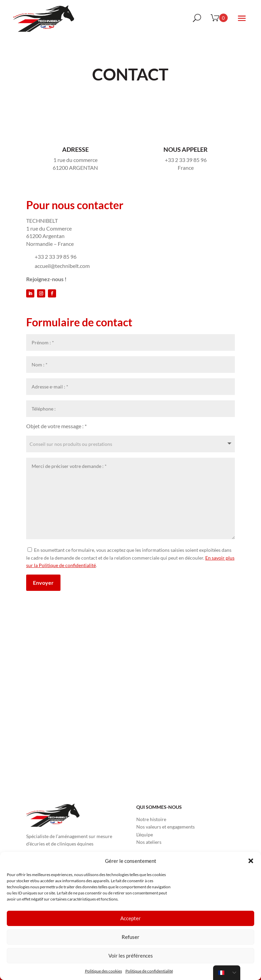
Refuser (130, 937)
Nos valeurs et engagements (166, 827)
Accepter (130, 918)
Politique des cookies (103, 971)
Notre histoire (151, 819)
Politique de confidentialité (149, 971)
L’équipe (145, 834)
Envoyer (43, 583)
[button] (251, 861)
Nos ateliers (149, 842)
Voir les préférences (131, 956)
